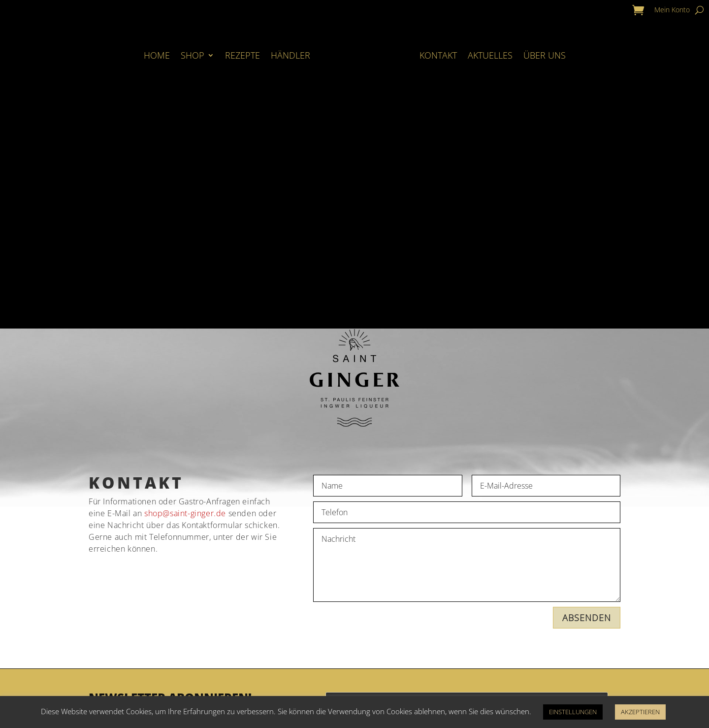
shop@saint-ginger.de (185, 287)
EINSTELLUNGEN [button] (573, 712)
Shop (193, 55)
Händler (290, 55)
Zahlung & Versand (257, 675)
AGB (379, 648)
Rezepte (242, 55)
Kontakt (438, 55)
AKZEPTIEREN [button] (640, 712)
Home (157, 55)
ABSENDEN (587, 392)
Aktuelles (490, 55)
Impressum (396, 675)
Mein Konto (672, 10)
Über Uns (545, 55)
